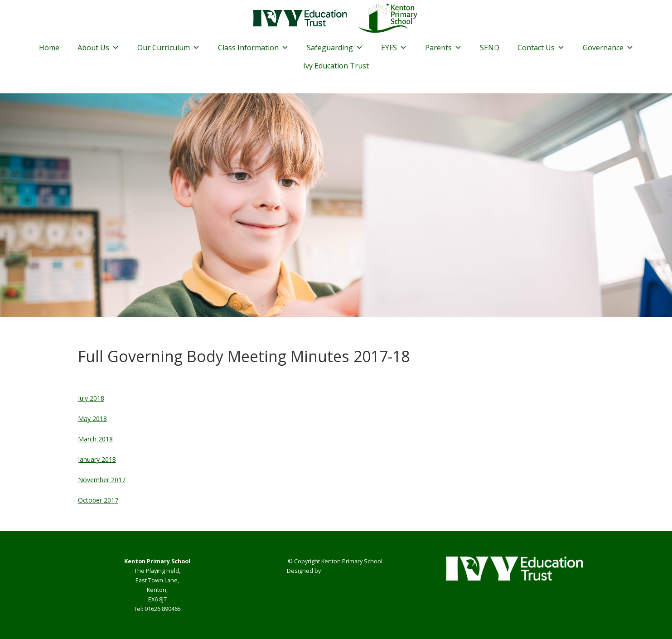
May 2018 (92, 419)
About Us (98, 48)
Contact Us (541, 48)
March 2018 (95, 439)
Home (49, 48)
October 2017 (98, 500)
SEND (490, 48)
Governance (608, 48)
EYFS (394, 48)
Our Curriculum (169, 48)
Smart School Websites (354, 571)
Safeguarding (335, 48)
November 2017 (102, 480)
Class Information (253, 48)
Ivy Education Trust (336, 66)
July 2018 (91, 398)
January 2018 (97, 459)
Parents (443, 48)
